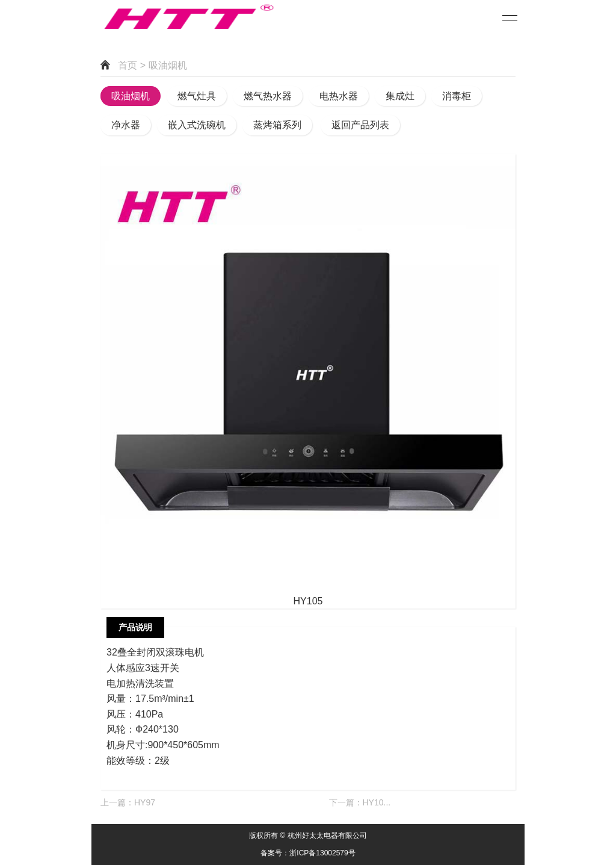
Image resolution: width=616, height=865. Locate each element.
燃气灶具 (197, 96)
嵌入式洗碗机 (197, 125)
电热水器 (339, 96)
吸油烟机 (131, 96)
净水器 (126, 125)
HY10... (377, 802)
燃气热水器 (268, 96)
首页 (128, 65)
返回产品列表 (360, 125)
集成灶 (400, 96)
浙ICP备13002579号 (322, 853)
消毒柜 (457, 96)
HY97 (145, 802)
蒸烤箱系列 (277, 125)
